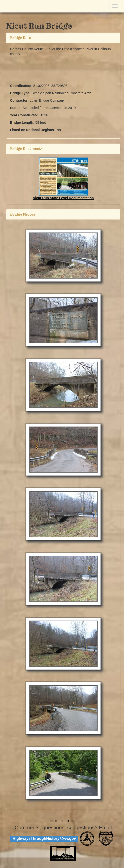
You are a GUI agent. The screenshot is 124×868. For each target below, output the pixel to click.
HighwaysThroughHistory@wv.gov (44, 838)
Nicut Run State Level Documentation (63, 198)
